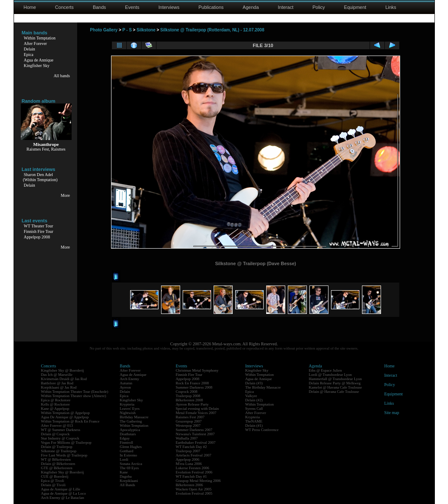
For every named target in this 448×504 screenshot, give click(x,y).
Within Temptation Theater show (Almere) (74, 396)
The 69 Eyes (129, 468)
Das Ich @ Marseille (57, 375)
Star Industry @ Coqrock (60, 438)
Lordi (124, 459)
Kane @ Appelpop (55, 409)
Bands (99, 7)
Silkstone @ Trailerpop (59, 451)
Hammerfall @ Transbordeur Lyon (335, 379)
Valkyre (251, 396)
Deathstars (128, 434)
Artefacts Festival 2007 (194, 455)
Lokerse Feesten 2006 (193, 468)
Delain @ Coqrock (56, 434)
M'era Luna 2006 (189, 464)
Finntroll (127, 442)
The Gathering (131, 421)
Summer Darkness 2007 (194, 430)
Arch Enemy (130, 379)
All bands (62, 76)
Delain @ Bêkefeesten (58, 464)
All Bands (128, 485)
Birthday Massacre (134, 417)
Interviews (169, 7)
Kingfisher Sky (37, 66)
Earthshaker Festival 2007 (196, 442)
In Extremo (129, 455)
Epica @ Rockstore (56, 400)
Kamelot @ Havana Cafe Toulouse (335, 387)
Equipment (355, 7)
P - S (127, 30)
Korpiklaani (129, 481)
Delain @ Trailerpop (57, 447)
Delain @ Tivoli (53, 485)
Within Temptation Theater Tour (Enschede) (75, 392)
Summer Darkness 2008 (194, 387)
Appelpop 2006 (188, 459)
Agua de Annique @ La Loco (64, 493)
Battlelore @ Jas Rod (57, 383)
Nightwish (128, 413)
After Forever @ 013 (57, 426)
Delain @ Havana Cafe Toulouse (334, 392)
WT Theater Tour (38, 226)
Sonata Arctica (131, 464)
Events (132, 7)
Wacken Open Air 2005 (194, 489)
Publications (211, 7)
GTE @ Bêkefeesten (57, 468)
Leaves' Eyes (130, 409)
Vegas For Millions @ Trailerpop (66, 442)
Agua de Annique (39, 60)
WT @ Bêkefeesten (56, 459)
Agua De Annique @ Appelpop (65, 417)
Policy (319, 7)
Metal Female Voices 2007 (196, 413)
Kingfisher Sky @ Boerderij (63, 370)
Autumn (126, 383)
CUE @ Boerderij (55, 476)
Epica (29, 55)
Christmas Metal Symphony (197, 370)
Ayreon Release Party (192, 404)
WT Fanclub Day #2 (192, 447)
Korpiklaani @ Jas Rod (59, 387)
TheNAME (254, 421)
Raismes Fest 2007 (190, 417)
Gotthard (127, 451)
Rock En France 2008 (192, 383)
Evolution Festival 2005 (194, 493)
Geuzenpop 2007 (189, 421)
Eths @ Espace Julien (326, 370)
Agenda (251, 7)
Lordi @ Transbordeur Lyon (331, 375)
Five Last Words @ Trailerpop (64, 455)
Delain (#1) (254, 426)
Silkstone (146, 30)
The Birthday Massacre (263, 387)
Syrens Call (254, 409)
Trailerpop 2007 (188, 451)
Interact (286, 7)
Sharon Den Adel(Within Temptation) (40, 177)
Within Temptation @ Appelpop (65, 413)
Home (30, 7)
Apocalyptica (130, 430)
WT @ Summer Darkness (61, 430)
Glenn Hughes (131, 447)
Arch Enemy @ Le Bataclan (63, 498)
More (65, 195)
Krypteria (127, 404)
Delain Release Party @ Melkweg (335, 383)
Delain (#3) (254, 383)
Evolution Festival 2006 (194, 472)
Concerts (64, 7)
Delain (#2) (254, 400)
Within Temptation (40, 38)
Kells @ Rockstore (56, 404)
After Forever (35, 43)
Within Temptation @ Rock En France (70, 421)
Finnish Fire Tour (39, 231)
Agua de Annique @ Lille (61, 489)
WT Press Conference (262, 430)
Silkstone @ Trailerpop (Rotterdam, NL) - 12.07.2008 (212, 30)
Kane (124, 472)
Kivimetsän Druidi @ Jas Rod (64, 379)
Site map (392, 413)
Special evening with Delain (198, 409)
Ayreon (125, 387)
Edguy (125, 438)
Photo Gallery (104, 30)
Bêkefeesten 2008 (189, 400)
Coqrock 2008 (187, 392)
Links (391, 7)
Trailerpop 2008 (188, 396)
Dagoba (126, 476)
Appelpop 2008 (37, 237)
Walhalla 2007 (187, 438)
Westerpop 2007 (188, 426)
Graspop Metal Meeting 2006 (198, 481)
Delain (29, 49)
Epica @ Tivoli (53, 481)
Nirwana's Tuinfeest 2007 (195, 434)
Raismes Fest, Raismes (46, 149)
